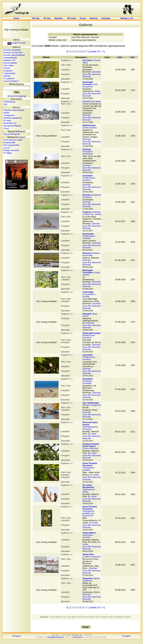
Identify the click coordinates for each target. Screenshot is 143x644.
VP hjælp (7, 153)
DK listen (72, 18)
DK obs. (36, 18)
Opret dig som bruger (13, 140)
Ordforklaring (9, 102)
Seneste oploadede (12, 50)
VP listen (7, 121)
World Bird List (10, 123)
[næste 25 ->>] (97, 51)
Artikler (6, 113)
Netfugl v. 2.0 (127, 18)
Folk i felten (8, 65)
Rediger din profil (11, 150)
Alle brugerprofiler (11, 145)
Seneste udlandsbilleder (14, 55)
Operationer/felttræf (12, 126)
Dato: (120, 57)
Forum (83, 18)
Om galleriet (9, 78)
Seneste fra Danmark (13, 52)
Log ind (7, 148)
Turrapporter (9, 115)
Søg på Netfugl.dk (11, 134)
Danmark (97, 72)
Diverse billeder (10, 63)
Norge (97, 91)
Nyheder (59, 18)
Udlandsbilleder (10, 58)
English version (17, 43)
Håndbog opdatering (12, 118)
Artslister (106, 18)
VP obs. (47, 18)
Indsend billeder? (11, 81)
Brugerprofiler (9, 142)
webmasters (78, 637)
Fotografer (8, 71)
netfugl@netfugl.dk (55, 637)
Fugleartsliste (9, 73)
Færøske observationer (14, 110)
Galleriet (93, 18)
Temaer (7, 68)
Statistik (7, 76)
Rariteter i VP (9, 60)
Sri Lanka (92, 434)
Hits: (133, 57)
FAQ (5, 104)
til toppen (17, 636)
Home (16, 18)
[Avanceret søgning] (17, 96)
